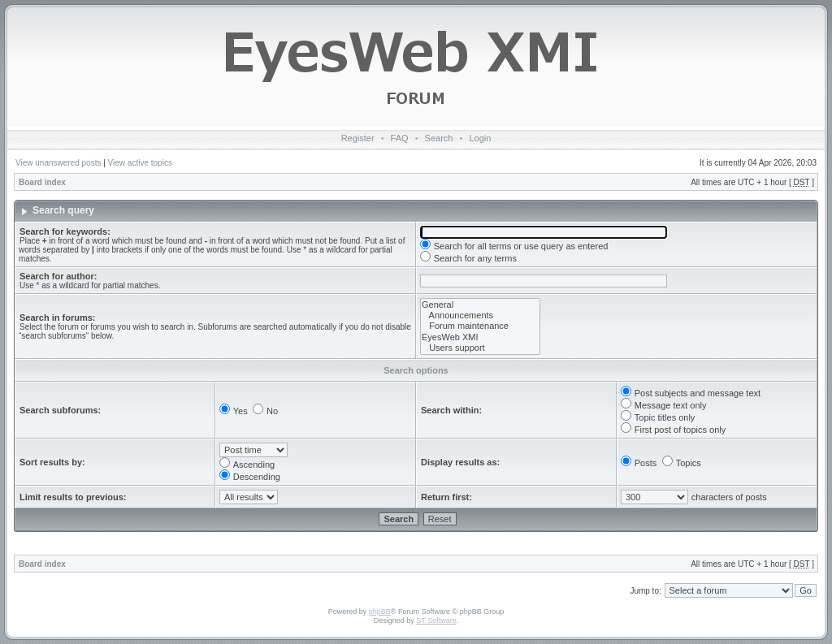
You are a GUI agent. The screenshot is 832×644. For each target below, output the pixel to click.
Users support (480, 348)
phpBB (380, 612)
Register (358, 138)
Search (439, 138)
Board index (42, 182)
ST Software (436, 620)
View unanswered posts (58, 163)
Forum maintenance (480, 326)
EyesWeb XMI (480, 337)
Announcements (480, 316)
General (480, 305)
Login (480, 138)
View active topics (140, 163)
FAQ (400, 138)
